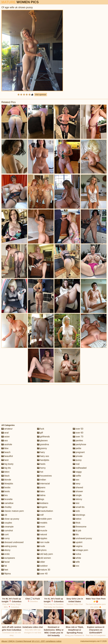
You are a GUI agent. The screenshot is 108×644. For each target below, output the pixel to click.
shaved (78, 487)
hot (40, 472)
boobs (6, 487)
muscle (42, 531)
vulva (77, 554)
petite (77, 448)
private (78, 456)
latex (41, 491)
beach (6, 452)
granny (42, 448)
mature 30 (44, 570)
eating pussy (9, 546)
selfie (77, 476)
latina (41, 495)
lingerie (42, 507)
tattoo (77, 519)
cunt (5, 534)
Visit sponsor (41, 95)
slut (76, 503)
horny (41, 468)
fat (4, 566)
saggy (77, 472)
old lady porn (45, 554)
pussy (77, 460)
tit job (77, 531)
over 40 (42, 574)
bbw (5, 448)
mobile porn (44, 519)
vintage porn (81, 550)
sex (76, 480)
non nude (43, 542)
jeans (41, 487)
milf (40, 515)
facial (5, 562)
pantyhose (79, 444)
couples (7, 523)
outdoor (42, 566)
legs (41, 499)
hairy (41, 452)
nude (41, 546)
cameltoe (7, 503)
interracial (43, 484)
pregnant (79, 452)
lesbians (43, 503)
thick (77, 523)
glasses (42, 440)
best (5, 460)
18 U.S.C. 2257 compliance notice (47, 641)
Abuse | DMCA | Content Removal (16, 641)
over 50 (78, 429)
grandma (43, 444)
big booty (7, 464)
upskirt (78, 542)
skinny (77, 499)
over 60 (78, 433)
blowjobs (7, 484)
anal (5, 433)
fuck (41, 429)
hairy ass (43, 456)
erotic (6, 554)
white (77, 558)
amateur (7, 429)
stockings (79, 515)
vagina (78, 546)
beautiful (7, 456)
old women (44, 558)
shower (78, 491)
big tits (6, 468)
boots (6, 491)
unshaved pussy (82, 538)
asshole (7, 444)
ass (5, 440)
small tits (79, 507)
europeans (8, 558)
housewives (44, 476)
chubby (6, 507)
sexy (77, 484)
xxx (76, 566)
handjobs (43, 460)
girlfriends (43, 437)
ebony (6, 550)
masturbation (45, 511)
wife (76, 562)
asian (6, 437)
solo (76, 511)
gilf (40, 433)
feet (5, 570)
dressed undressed (12, 542)
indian (42, 480)
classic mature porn (13, 511)
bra (4, 495)
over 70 (78, 437)
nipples (42, 538)
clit (4, 515)
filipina (6, 574)
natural (42, 534)
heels (41, 464)
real (76, 464)
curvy (6, 538)
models (42, 523)
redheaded (80, 468)
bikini (5, 472)
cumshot (7, 531)
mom (41, 527)
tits (76, 534)
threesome (80, 527)
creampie (7, 527)
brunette (7, 499)
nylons (42, 550)
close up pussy (10, 519)
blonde (6, 480)
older (41, 562)
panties (78, 440)
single (77, 495)
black (5, 476)
